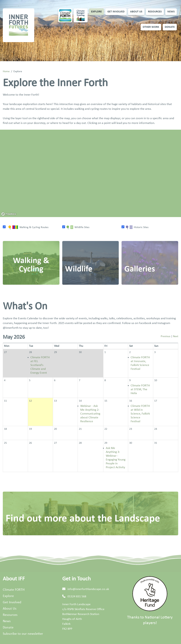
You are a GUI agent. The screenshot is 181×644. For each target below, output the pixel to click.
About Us (136, 12)
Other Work (151, 27)
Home (6, 71)
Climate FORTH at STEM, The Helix (140, 389)
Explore (96, 12)
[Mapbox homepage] (9, 214)
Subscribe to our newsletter (23, 634)
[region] (90, 173)
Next (176, 336)
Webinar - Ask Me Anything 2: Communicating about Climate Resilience (90, 414)
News (171, 12)
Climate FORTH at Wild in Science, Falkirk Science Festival (140, 414)
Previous (166, 336)
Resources (155, 12)
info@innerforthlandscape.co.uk (88, 589)
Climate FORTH (14, 590)
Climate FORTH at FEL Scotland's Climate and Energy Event (40, 365)
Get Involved (116, 12)
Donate (170, 27)
